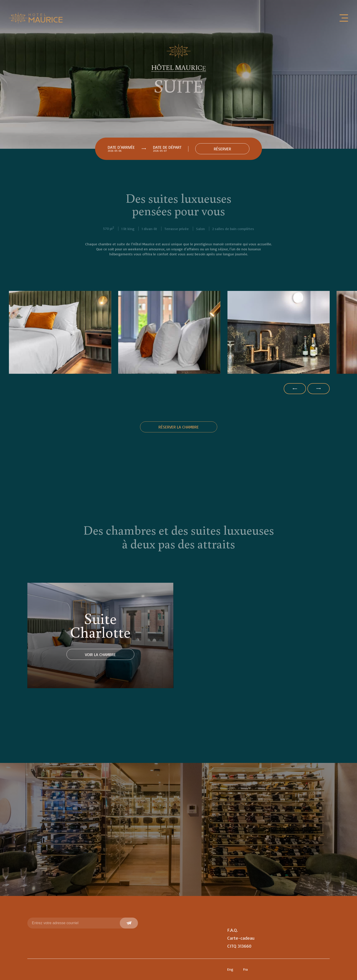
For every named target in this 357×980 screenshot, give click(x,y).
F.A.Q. (232, 930)
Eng (230, 969)
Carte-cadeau (241, 938)
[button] (295, 389)
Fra (245, 969)
